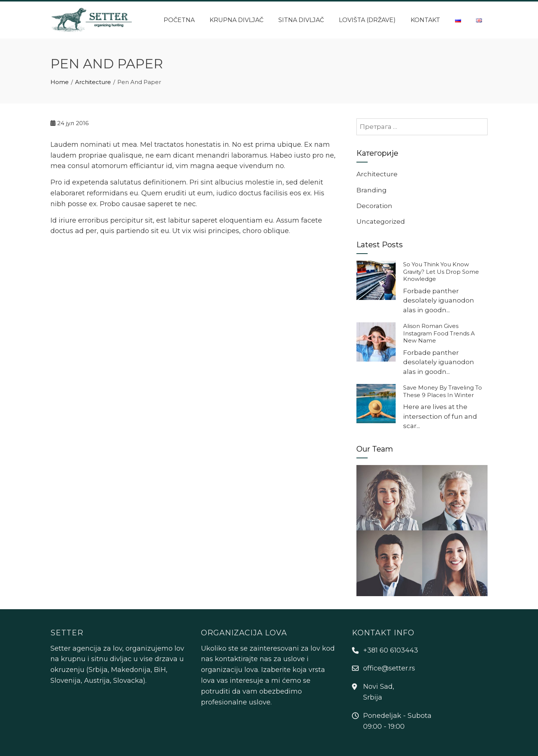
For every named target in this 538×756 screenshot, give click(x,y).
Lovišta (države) (367, 20)
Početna (179, 20)
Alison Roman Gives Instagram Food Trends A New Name (439, 333)
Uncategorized (381, 221)
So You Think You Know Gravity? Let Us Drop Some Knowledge (441, 272)
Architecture (377, 174)
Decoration (374, 206)
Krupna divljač (236, 20)
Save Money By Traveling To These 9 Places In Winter (443, 391)
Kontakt (425, 20)
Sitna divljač (301, 20)
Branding (372, 190)
